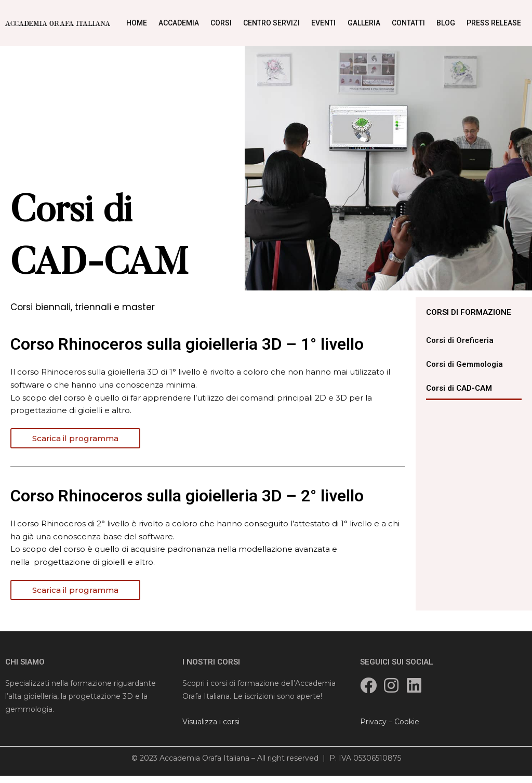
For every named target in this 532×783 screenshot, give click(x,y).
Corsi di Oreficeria (460, 340)
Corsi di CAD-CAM (459, 388)
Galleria (364, 23)
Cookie (407, 722)
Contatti (408, 23)
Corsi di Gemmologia (464, 364)
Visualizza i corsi (211, 722)
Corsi (221, 23)
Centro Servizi (271, 23)
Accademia (179, 23)
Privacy (373, 722)
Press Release (494, 23)
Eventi (323, 23)
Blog (446, 23)
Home (137, 23)
